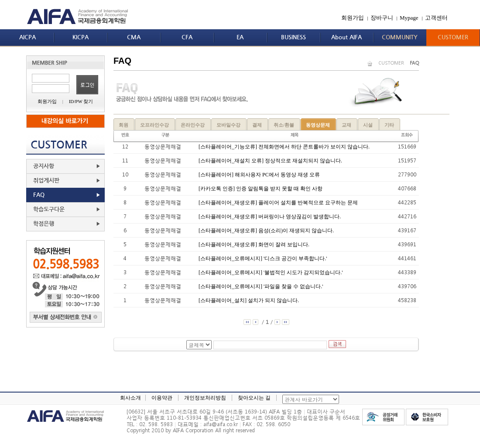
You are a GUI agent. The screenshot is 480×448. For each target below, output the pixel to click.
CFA (187, 37)
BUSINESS (293, 37)
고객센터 (436, 18)
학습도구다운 (49, 209)
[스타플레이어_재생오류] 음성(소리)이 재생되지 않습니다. (266, 231)
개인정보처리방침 (205, 398)
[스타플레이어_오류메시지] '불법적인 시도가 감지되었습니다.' (271, 272)
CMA (134, 37)
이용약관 (162, 398)
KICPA (81, 37)
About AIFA (346, 37)
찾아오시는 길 (254, 398)
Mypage (409, 18)
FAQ (39, 195)
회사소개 (130, 398)
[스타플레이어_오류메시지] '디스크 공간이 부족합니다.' (263, 258)
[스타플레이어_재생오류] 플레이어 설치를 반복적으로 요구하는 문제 (278, 203)
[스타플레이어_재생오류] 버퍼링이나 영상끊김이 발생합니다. (270, 217)
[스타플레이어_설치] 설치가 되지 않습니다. (249, 300)
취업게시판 (46, 181)
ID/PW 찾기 (81, 101)
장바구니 (382, 18)
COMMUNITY (400, 37)
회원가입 (353, 18)
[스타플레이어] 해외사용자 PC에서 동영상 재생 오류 (259, 175)
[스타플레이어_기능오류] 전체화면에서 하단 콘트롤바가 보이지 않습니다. (284, 147)
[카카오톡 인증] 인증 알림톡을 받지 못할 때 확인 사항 (261, 189)
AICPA (27, 37)
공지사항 (44, 166)
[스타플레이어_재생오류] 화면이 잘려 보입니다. (254, 245)
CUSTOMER (453, 37)
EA (240, 37)
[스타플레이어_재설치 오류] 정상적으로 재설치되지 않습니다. (270, 161)
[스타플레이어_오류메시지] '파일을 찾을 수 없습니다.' (261, 286)
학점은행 (44, 224)
